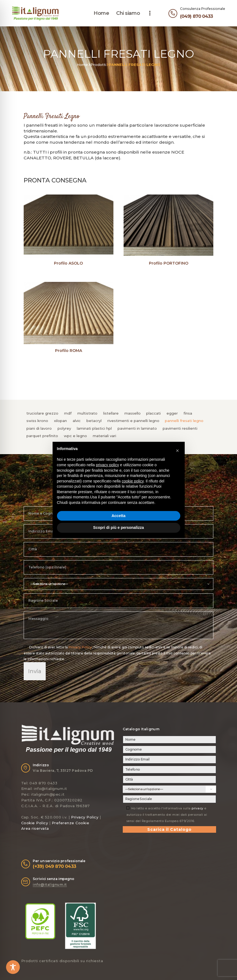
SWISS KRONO (37, 421)
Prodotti (98, 65)
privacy (197, 808)
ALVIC (77, 421)
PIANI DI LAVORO (39, 428)
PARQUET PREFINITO (42, 436)
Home (82, 65)
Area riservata (35, 828)
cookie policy (133, 481)
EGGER (172, 413)
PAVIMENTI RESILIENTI (180, 428)
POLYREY (64, 428)
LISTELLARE (111, 413)
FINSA (188, 413)
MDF (68, 413)
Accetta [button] (118, 516)
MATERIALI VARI (104, 436)
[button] (178, 451)
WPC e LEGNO (75, 436)
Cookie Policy (35, 823)
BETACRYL (94, 421)
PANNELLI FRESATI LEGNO (184, 421)
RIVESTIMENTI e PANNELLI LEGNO (133, 421)
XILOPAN (60, 421)
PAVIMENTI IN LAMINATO (137, 428)
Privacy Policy (80, 647)
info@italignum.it (50, 885)
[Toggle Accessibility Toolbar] (13, 967)
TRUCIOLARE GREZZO (42, 413)
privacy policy (107, 465)
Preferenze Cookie (71, 823)
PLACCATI (153, 413)
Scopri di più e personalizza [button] (118, 528)
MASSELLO (133, 413)
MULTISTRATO (87, 413)
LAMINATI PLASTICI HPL (94, 428)
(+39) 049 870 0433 (54, 866)
